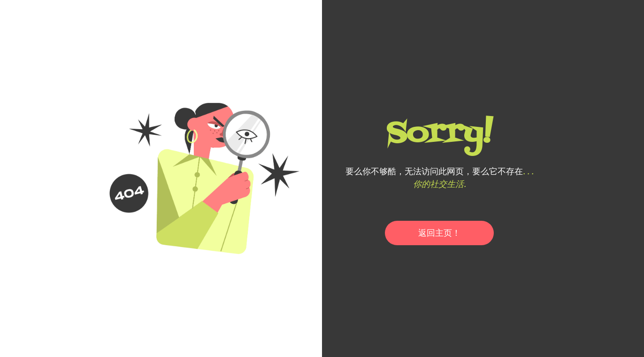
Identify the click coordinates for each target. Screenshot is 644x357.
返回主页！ (439, 233)
